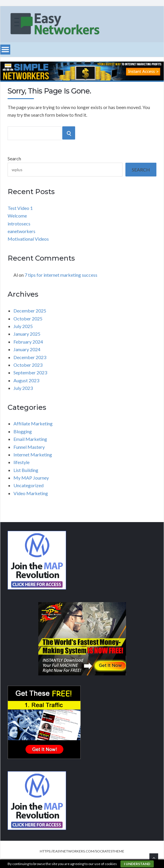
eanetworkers (21, 231)
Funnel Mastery (29, 447)
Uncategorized (29, 485)
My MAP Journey (31, 478)
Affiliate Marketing (33, 423)
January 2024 (27, 349)
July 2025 (23, 326)
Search (14, 158)
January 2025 (27, 334)
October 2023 (28, 365)
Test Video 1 (20, 208)
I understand (137, 864)
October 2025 (28, 319)
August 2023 (26, 380)
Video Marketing (31, 493)
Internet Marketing (33, 455)
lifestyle (21, 462)
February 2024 (28, 342)
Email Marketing (30, 439)
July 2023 (23, 388)
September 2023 (30, 372)
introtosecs (19, 224)
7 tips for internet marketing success (61, 275)
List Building (26, 470)
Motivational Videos (28, 239)
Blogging (23, 431)
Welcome (17, 216)
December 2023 (30, 357)
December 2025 (30, 311)
